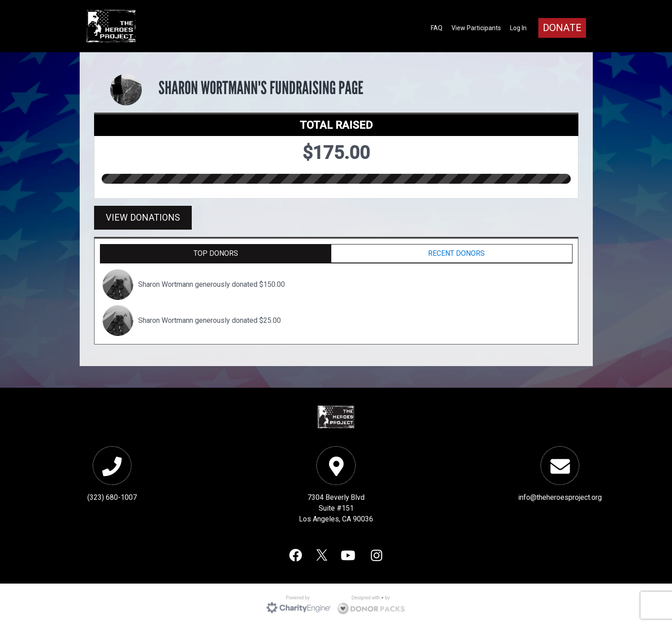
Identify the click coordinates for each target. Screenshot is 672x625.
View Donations (143, 217)
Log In (518, 28)
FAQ (437, 28)
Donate (562, 28)
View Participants (476, 28)
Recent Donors (456, 253)
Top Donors (216, 253)
